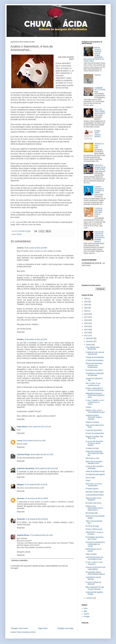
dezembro (90, 338)
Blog (85, 611)
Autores (86, 614)
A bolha (88, 407)
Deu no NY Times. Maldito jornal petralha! (100, 111)
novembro (90, 341)
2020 (86, 308)
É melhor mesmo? (92, 489)
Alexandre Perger (23, 454)
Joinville (19, 234)
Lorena (20, 441)
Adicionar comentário (19, 560)
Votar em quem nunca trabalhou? (93, 499)
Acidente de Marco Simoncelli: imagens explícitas (94, 417)
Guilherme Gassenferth (26, 468)
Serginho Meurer (23, 535)
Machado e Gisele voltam (95, 492)
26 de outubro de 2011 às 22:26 (46, 468)
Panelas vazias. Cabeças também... (98, 134)
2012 (86, 333)
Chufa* (88, 481)
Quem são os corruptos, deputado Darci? (94, 462)
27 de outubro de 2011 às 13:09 (41, 535)
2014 (86, 326)
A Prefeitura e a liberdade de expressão (95, 374)
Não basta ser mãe (92, 458)
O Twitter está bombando (95, 360)
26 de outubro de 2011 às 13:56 (42, 454)
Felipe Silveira (22, 427)
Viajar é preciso (91, 554)
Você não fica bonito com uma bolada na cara (95, 558)
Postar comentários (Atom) (26, 632)
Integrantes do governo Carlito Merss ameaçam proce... (95, 395)
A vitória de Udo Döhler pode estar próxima (99, 211)
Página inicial (43, 628)
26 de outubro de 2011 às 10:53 (36, 339)
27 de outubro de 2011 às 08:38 (37, 498)
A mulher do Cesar (92, 448)
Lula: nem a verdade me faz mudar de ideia (100, 167)
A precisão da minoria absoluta (93, 578)
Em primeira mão (92, 513)
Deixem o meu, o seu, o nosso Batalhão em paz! (95, 411)
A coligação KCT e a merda (100, 89)
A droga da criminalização (95, 357)
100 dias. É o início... (99, 145)
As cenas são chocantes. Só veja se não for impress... (94, 443)
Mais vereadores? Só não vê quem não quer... (95, 588)
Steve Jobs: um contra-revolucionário (94, 485)
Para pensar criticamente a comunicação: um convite (95, 544)
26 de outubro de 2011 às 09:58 (36, 248)
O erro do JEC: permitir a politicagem (94, 467)
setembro (90, 598)
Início (86, 608)
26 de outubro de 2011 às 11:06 (40, 427)
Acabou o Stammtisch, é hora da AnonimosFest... (95, 389)
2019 (86, 311)
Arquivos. (98, 75)
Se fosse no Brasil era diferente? (93, 583)
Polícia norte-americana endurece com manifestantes (94, 365)
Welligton (20, 485)
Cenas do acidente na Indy (95, 471)
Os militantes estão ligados (95, 474)
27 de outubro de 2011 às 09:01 (37, 519)
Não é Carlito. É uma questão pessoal (93, 384)
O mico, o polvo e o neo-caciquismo (94, 563)
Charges (87, 617)
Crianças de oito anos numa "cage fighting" (96, 568)
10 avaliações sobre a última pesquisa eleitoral (95, 573)
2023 (86, 305)
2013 (86, 330)
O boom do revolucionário (95, 433)
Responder (21, 332)
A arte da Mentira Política (95, 495)
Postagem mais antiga (65, 628)
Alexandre (21, 498)
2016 (86, 320)
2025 (86, 299)
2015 (86, 323)
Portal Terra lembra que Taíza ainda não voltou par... (95, 453)
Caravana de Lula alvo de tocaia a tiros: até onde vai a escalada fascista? (99, 237)
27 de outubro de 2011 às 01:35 (36, 485)
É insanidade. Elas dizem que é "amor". (95, 538)
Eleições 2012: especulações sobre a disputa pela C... (94, 508)
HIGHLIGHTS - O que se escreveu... (94, 533)
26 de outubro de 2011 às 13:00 (34, 441)
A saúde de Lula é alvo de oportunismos (95, 353)
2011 (86, 336)
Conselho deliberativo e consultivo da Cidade (99, 190)
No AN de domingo (92, 526)
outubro (89, 345)
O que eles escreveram (94, 430)
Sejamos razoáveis (92, 422)
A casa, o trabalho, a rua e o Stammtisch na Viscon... (95, 402)
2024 (86, 302)
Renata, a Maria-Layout (94, 529)
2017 (86, 317)
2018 (86, 314)
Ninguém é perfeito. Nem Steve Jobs (94, 437)
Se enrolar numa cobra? (94, 370)
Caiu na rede (90, 478)
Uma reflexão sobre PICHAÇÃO (93, 348)
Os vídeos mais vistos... (94, 503)
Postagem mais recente (20, 628)
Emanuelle (21, 519)
